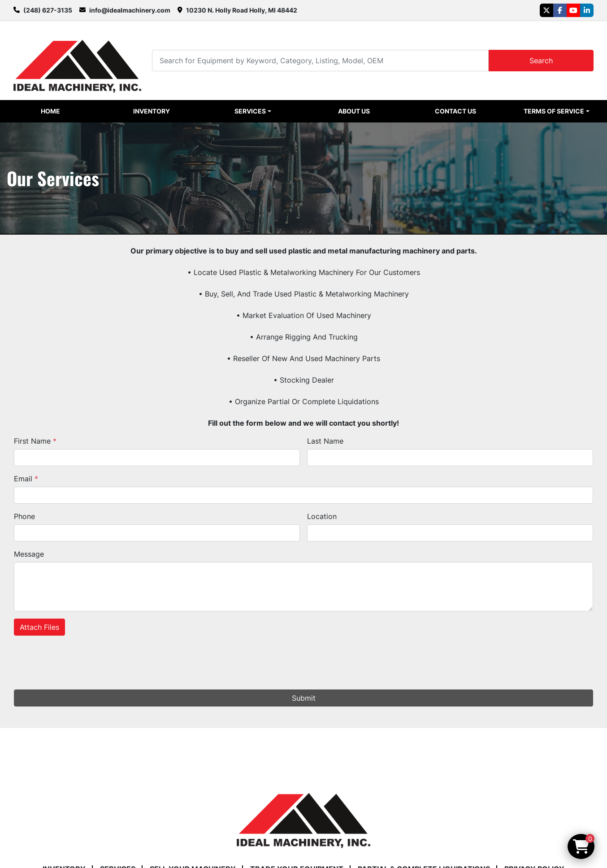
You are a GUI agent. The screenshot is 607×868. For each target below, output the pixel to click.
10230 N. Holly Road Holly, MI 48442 (242, 10)
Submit (304, 698)
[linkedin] (587, 10)
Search (541, 61)
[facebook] (560, 10)
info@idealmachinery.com (130, 10)
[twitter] (546, 10)
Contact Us (455, 111)
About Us (354, 111)
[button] (253, 111)
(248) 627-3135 (48, 10)
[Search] (320, 60)
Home (50, 111)
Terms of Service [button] (554, 111)
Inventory (152, 111)
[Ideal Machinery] (303, 814)
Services (250, 111)
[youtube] (573, 10)
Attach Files (39, 627)
